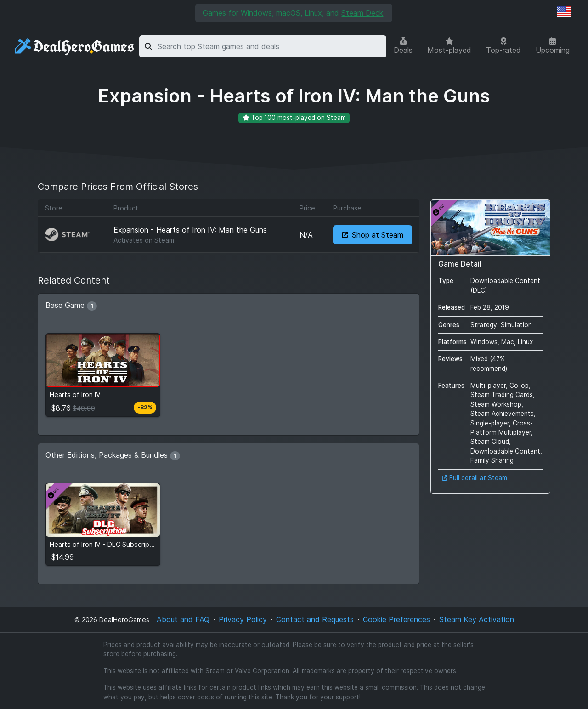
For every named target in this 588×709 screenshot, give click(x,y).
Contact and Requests (315, 619)
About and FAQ (183, 619)
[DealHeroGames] (75, 47)
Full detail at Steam (475, 478)
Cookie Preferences (396, 619)
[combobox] (270, 46)
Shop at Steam (373, 235)
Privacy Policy (243, 619)
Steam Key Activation (477, 619)
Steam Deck (362, 13)
